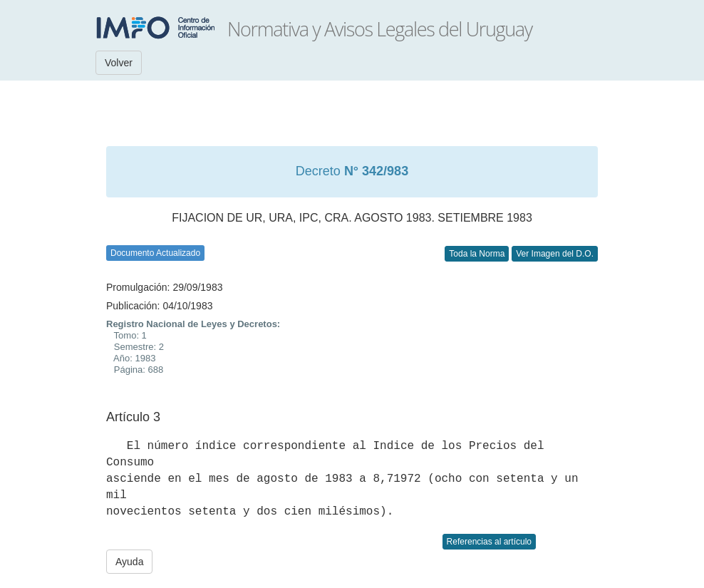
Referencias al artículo (489, 542)
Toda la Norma (477, 254)
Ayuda (129, 562)
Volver (119, 63)
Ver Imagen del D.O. (555, 254)
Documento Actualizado (155, 253)
